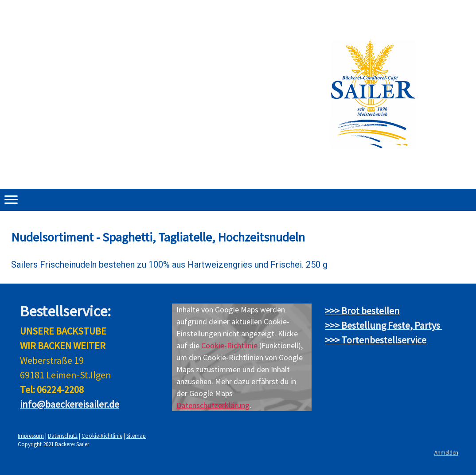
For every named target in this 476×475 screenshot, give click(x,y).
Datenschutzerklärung (213, 405)
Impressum (31, 436)
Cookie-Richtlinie (229, 345)
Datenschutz (63, 436)
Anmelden (446, 452)
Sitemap (136, 436)
